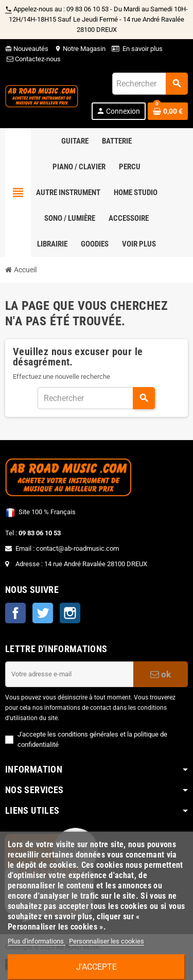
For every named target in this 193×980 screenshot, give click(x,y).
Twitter (43, 613)
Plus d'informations (37, 941)
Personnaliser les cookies (107, 941)
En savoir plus (143, 49)
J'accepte (97, 967)
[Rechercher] (150, 84)
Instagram (70, 613)
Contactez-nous (33, 59)
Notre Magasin (80, 49)
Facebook (15, 613)
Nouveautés (27, 49)
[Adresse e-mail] (69, 674)
